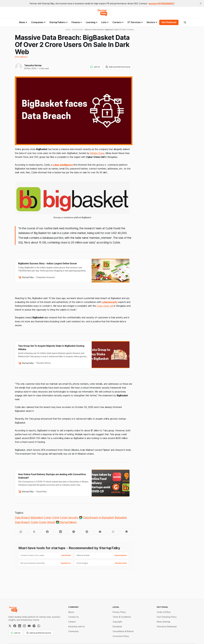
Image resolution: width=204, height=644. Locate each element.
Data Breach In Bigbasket (98, 518)
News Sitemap (164, 622)
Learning (92, 22)
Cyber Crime (51, 518)
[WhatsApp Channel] (39, 626)
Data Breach (21, 57)
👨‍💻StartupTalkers (66, 522)
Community (73, 631)
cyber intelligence (63, 165)
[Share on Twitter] (34, 532)
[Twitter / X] (10, 626)
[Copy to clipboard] (113, 532)
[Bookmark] (126, 532)
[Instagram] (24, 626)
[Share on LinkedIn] (60, 532)
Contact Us (74, 617)
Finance (77, 22)
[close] (201, 3)
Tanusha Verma (33, 65)
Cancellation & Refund (123, 631)
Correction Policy (121, 636)
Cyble (34, 522)
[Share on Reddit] (87, 532)
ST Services (135, 22)
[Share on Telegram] (74, 532)
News (23, 22)
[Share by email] (100, 532)
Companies (38, 22)
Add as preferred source (118, 67)
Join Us (95, 67)
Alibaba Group (97, 153)
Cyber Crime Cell (105, 306)
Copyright (117, 622)
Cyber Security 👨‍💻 (71, 518)
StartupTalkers (59, 22)
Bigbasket (37, 518)
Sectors (152, 22)
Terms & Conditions (122, 617)
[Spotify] (34, 626)
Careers (118, 22)
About (71, 612)
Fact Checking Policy (167, 617)
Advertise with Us (76, 626)
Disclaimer (117, 626)
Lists (105, 22)
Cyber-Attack (47, 522)
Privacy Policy (119, 612)
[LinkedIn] (20, 626)
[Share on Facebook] (47, 532)
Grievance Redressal (167, 626)
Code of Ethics (164, 612)
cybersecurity (110, 302)
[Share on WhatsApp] (21, 532)
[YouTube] (29, 626)
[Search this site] (185, 22)
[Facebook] (15, 626)
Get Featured (169, 22)
